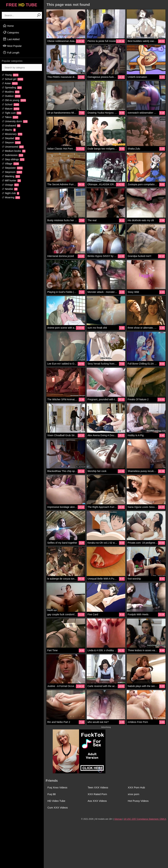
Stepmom (12, 172)
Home (8, 26)
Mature (11, 109)
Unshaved (11, 126)
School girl (12, 79)
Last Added (11, 39)
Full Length (11, 52)
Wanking (11, 176)
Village (10, 164)
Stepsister (12, 168)
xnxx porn (133, 794)
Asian (10, 83)
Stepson (11, 142)
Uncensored (13, 147)
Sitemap (118, 819)
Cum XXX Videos (58, 808)
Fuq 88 (52, 794)
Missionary (12, 134)
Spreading (12, 88)
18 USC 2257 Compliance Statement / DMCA (145, 819)
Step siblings (13, 159)
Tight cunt (12, 113)
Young (10, 75)
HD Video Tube (56, 801)
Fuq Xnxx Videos (57, 787)
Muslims (11, 92)
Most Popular (12, 46)
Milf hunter (11, 181)
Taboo (10, 117)
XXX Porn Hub (136, 787)
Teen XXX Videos (98, 787)
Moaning (11, 197)
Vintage (10, 185)
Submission (12, 155)
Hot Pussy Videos (138, 801)
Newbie (10, 189)
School (10, 104)
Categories (11, 32)
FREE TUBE (22, 5)
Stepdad (11, 138)
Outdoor (11, 96)
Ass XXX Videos (97, 801)
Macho (9, 130)
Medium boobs (14, 151)
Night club (10, 193)
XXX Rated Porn (97, 794)
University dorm (15, 121)
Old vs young (14, 100)
